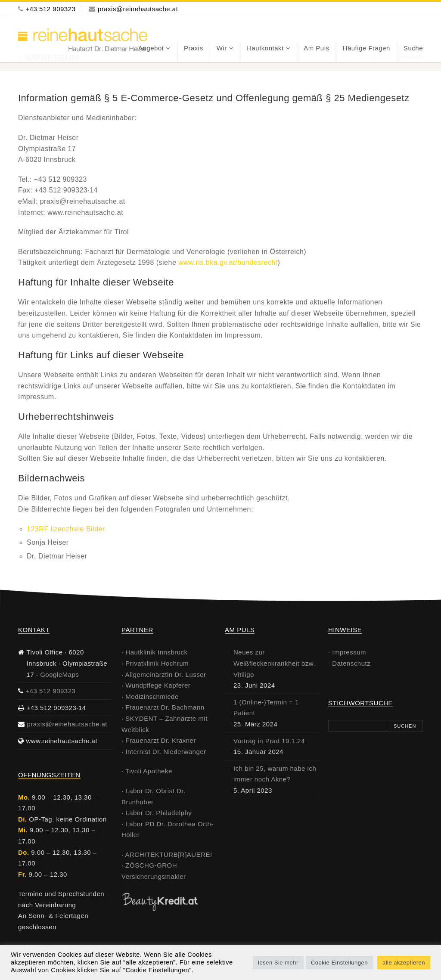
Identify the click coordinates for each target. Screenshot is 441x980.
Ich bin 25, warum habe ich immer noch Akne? (275, 774)
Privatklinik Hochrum (157, 663)
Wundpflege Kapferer (158, 685)
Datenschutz (351, 663)
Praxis (194, 48)
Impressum (349, 652)
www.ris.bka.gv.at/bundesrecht (228, 262)
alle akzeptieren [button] (404, 963)
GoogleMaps (59, 675)
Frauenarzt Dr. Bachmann (165, 707)
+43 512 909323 (51, 9)
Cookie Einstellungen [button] (339, 963)
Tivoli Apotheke (149, 771)
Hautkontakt (265, 48)
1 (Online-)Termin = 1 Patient (266, 708)
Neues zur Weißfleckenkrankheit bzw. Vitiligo (274, 663)
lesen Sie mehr (278, 963)
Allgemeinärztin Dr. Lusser (166, 675)
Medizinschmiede (152, 696)
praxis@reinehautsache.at (138, 9)
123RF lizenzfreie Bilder (66, 529)
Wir (222, 48)
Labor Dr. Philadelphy (158, 813)
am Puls (316, 48)
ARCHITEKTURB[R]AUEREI (169, 854)
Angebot (151, 48)
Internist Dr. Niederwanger (166, 752)
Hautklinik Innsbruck (156, 652)
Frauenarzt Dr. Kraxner (161, 740)
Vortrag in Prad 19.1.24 (269, 741)
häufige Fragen (366, 48)
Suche (413, 48)
